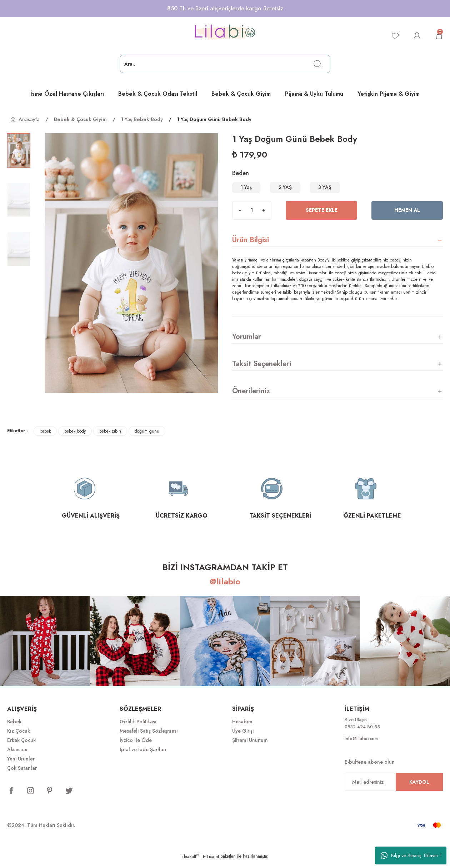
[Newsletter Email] (394, 790)
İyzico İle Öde (136, 747)
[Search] (225, 64)
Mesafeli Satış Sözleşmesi (149, 737)
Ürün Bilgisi (251, 246)
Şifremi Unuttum (250, 747)
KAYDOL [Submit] (419, 790)
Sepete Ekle (321, 217)
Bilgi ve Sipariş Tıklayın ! (411, 855)
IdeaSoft (190, 863)
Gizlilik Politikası (138, 728)
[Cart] (439, 36)
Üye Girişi (243, 737)
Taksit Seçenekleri (262, 370)
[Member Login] (416, 36)
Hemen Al (407, 217)
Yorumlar (247, 343)
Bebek (14, 728)
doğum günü (147, 438)
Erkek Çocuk (21, 747)
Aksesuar (17, 756)
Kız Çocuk (19, 737)
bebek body (75, 438)
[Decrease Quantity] (240, 217)
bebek (45, 438)
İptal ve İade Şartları (143, 756)
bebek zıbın (110, 438)
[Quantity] (252, 217)
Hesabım (242, 728)
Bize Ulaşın (357, 727)
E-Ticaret (211, 863)
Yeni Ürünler (21, 765)
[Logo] (225, 32)
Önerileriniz (251, 397)
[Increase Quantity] (264, 217)
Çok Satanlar (22, 774)
